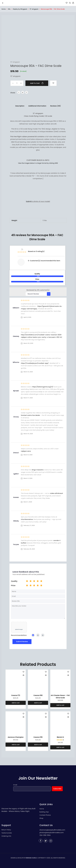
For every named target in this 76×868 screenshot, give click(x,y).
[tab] (20, 106)
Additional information (37, 106)
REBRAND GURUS (31, 858)
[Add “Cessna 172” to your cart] (16, 703)
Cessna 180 (38, 695)
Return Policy (6, 830)
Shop (41, 818)
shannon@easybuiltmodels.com (52, 830)
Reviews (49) (55, 106)
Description (20, 106)
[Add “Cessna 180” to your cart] (38, 703)
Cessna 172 (16, 695)
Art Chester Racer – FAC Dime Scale (60, 697)
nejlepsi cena (26, 451)
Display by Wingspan (20, 9)
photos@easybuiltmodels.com (52, 833)
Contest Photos (45, 815)
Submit (29, 201)
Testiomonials (7, 833)
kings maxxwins (38, 470)
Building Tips (44, 812)
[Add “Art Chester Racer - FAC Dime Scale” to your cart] (60, 705)
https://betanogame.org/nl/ (43, 387)
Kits (9, 9)
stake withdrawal (57, 493)
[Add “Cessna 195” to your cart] (38, 745)
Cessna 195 (38, 737)
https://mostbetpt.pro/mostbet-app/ (35, 363)
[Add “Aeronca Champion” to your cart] (16, 745)
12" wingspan (34, 9)
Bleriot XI (60, 737)
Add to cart (37, 83)
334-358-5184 (45, 835)
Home (4, 9)
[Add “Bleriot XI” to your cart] (60, 747)
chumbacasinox (27, 519)
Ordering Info (6, 836)
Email (15, 785)
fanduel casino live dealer (30, 415)
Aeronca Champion (16, 737)
